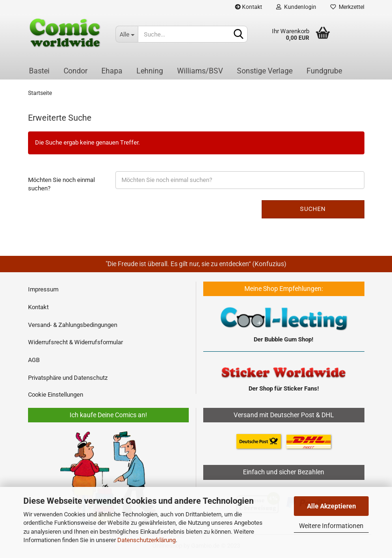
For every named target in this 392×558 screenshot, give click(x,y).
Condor (75, 71)
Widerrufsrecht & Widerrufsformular (75, 342)
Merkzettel (347, 7)
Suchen (313, 209)
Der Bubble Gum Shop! (284, 339)
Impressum (43, 289)
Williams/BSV (200, 71)
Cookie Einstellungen (56, 395)
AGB (34, 360)
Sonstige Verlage (265, 71)
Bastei (39, 71)
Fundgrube (324, 71)
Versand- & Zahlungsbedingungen (73, 325)
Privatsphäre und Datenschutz (68, 378)
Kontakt (249, 7)
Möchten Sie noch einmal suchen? (61, 184)
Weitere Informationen (331, 526)
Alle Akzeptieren (331, 506)
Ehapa (112, 71)
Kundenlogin (296, 7)
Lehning (150, 71)
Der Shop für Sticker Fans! (284, 388)
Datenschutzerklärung (146, 540)
